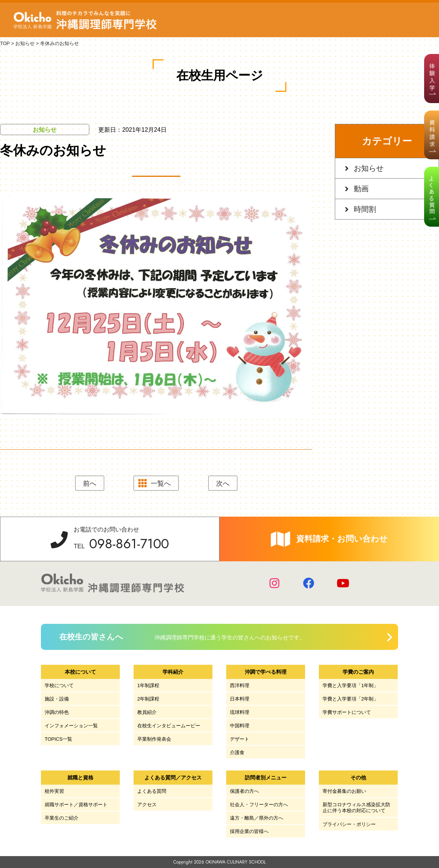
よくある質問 (152, 791)
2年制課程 (148, 699)
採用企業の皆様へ (249, 831)
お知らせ (369, 168)
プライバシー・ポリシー (349, 824)
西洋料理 (240, 685)
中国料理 (240, 726)
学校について (59, 685)
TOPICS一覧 (58, 739)
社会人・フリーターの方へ (259, 805)
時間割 (365, 209)
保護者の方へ (244, 791)
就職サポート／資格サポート (76, 805)
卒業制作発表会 (154, 739)
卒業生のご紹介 (62, 818)
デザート (240, 739)
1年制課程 (148, 685)
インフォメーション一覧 (71, 726)
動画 (361, 189)
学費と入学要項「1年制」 (350, 685)
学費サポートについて (347, 712)
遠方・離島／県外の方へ (257, 818)
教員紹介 (147, 712)
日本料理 (240, 699)
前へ (90, 484)
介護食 (237, 752)
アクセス (147, 805)
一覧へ (161, 484)
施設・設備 (57, 699)
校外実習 (54, 791)
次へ (223, 484)
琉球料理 (240, 712)
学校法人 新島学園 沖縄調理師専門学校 (85, 20)
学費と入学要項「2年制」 (350, 699)
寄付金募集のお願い (344, 791)
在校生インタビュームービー (169, 726)
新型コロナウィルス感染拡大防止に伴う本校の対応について (356, 808)
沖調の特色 (57, 712)
